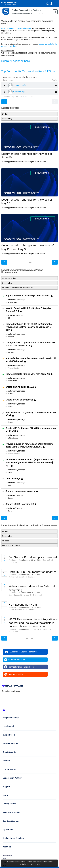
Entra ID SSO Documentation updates (33, 572)
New (55, 12)
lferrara (11, 394)
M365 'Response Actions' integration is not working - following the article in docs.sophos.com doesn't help (33, 623)
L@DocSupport (13, 438)
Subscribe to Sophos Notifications (21, 652)
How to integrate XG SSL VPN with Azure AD (28, 374)
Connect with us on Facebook (19, 667)
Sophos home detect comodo (20, 491)
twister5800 (13, 381)
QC (9, 318)
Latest (15, 300)
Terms (4, 859)
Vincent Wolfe (20, 85)
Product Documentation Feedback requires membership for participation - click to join (30, 863)
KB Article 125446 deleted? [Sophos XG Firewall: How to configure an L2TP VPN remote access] (30, 461)
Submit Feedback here (16, 61)
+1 (9, 466)
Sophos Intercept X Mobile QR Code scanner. (28, 296)
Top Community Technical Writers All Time (28, 71)
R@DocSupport (14, 302)
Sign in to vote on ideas (4, 555)
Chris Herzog (19, 92)
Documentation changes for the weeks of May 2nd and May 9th (27, 247)
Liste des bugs (13, 479)
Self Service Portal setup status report (33, 557)
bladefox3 (11, 337)
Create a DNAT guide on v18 (20, 387)
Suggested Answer (3, 359)
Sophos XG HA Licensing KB (20, 504)
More (41, 13)
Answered (3, 296)
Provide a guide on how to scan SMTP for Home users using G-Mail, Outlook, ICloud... (29, 445)
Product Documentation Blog (23, 13)
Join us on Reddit (14, 674)
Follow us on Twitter (15, 660)
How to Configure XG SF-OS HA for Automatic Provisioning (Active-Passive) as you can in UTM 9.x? (30, 327)
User (51, 4)
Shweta (11, 485)
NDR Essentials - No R (23, 605)
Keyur (10, 472)
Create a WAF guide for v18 (19, 400)
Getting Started (7, 855)
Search (47, 4)
